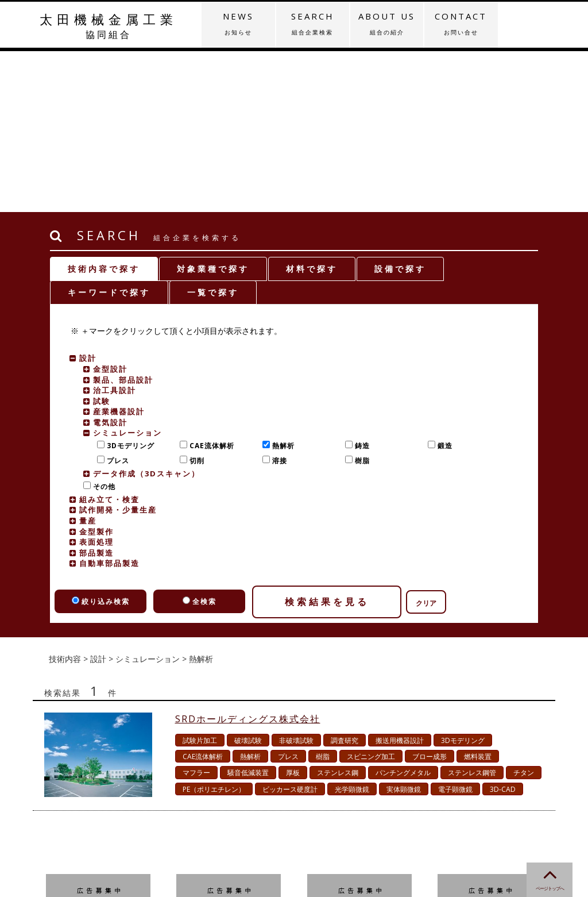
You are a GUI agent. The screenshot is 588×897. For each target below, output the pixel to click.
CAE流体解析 (209, 285)
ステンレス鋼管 (472, 612)
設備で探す (400, 108)
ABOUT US (387, 24)
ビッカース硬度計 (290, 628)
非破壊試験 (296, 580)
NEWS (238, 24)
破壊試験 (248, 580)
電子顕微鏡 (455, 628)
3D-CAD (503, 628)
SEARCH (313, 24)
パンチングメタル (403, 612)
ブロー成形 (430, 596)
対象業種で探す (213, 108)
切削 (194, 300)
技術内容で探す (104, 108)
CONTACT (461, 24)
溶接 (277, 300)
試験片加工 (200, 580)
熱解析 (281, 285)
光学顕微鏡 (352, 628)
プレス (115, 300)
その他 (102, 326)
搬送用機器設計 (400, 580)
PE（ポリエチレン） (214, 628)
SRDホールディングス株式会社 (248, 558)
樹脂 (360, 300)
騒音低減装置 (248, 612)
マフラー (196, 612)
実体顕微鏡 (404, 628)
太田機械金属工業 (108, 26)
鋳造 (360, 285)
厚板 (293, 612)
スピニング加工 (371, 596)
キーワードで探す (109, 131)
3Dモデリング (128, 285)
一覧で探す (213, 131)
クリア (426, 442)
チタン (524, 612)
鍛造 (442, 285)
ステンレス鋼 (338, 612)
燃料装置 (478, 596)
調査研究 (345, 580)
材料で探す (312, 108)
